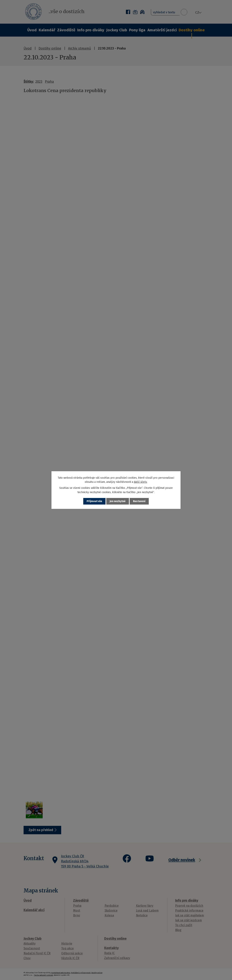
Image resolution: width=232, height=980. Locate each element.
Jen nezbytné (118, 501)
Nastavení (139, 501)
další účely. (141, 482)
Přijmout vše (94, 501)
